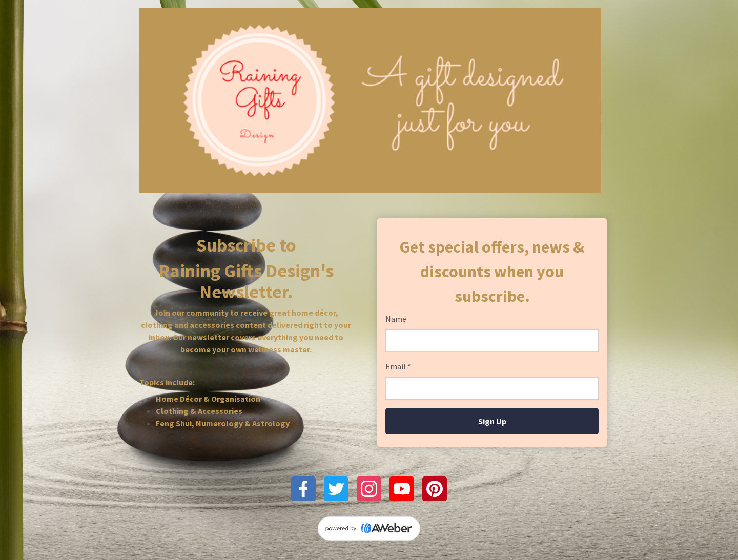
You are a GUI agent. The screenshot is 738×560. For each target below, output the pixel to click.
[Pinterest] (435, 489)
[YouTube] (402, 489)
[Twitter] (336, 489)
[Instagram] (369, 489)
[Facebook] (303, 489)
